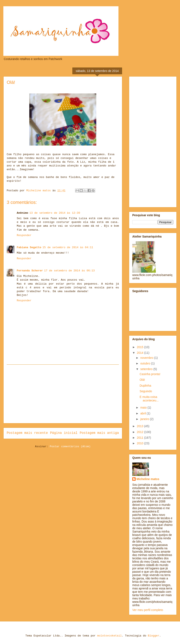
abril (143, 413)
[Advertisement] (63, 394)
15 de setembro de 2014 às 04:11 (68, 247)
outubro (146, 363)
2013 (141, 426)
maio (144, 408)
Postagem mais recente (27, 433)
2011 (141, 438)
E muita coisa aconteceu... (149, 399)
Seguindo (146, 391)
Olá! (142, 380)
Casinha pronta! (150, 374)
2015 (141, 347)
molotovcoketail (109, 636)
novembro (147, 358)
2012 (141, 432)
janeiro (145, 419)
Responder (24, 235)
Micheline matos (148, 479)
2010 (141, 443)
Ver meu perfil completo (148, 610)
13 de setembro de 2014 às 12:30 (55, 213)
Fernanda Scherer (30, 271)
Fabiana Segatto (29, 247)
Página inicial (64, 433)
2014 (141, 353)
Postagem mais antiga (99, 433)
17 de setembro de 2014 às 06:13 (69, 271)
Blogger (154, 636)
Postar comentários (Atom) (70, 447)
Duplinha (145, 386)
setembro (147, 369)
